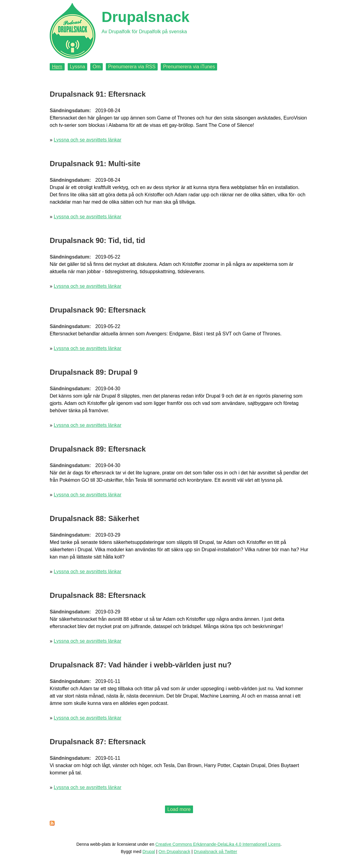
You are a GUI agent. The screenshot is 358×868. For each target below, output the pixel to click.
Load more (179, 809)
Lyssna (77, 67)
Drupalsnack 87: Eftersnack (98, 742)
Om (97, 67)
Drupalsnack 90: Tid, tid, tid (97, 240)
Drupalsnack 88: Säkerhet (94, 518)
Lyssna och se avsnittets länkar (88, 140)
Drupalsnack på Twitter (216, 852)
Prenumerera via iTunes (189, 67)
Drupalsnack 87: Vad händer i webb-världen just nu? (141, 665)
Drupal (149, 852)
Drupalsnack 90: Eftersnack (98, 310)
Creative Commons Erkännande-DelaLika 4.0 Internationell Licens (218, 844)
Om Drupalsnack (174, 852)
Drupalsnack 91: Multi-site (95, 164)
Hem (57, 67)
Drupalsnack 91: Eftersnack (98, 94)
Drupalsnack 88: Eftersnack (98, 595)
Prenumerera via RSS (132, 67)
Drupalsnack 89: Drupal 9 (94, 372)
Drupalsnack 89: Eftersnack (98, 449)
